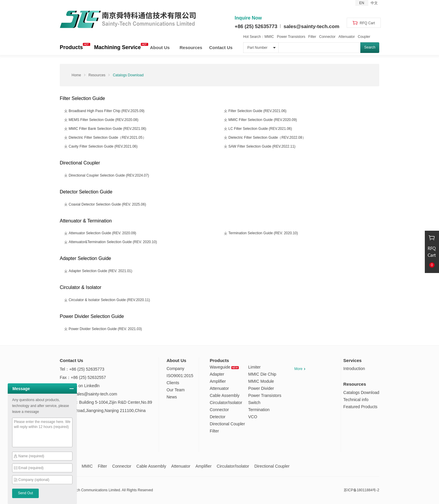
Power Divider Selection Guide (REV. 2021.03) (105, 329)
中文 (374, 3)
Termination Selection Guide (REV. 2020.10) (263, 233)
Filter (312, 37)
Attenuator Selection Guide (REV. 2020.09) (102, 233)
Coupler (364, 37)
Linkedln (92, 386)
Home (76, 75)
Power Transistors (291, 37)
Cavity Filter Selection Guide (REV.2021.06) (103, 146)
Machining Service (117, 47)
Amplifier (218, 381)
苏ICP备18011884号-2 (361, 490)
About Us (160, 47)
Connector (327, 37)
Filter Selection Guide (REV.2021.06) (257, 111)
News (172, 397)
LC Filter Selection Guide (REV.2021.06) (260, 129)
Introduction (354, 369)
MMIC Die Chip (262, 374)
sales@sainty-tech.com (311, 26)
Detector (218, 417)
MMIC (269, 37)
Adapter (217, 374)
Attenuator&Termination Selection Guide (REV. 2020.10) (113, 242)
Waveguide (224, 367)
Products (71, 47)
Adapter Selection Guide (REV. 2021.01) (100, 271)
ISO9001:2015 (180, 376)
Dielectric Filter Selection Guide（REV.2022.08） (267, 138)
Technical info (356, 400)
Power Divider (261, 388)
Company (175, 369)
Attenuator (347, 37)
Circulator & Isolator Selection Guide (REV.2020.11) (109, 300)
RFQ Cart (364, 23)
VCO (253, 417)
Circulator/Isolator (226, 403)
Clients (173, 383)
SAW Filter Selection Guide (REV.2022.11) (262, 146)
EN (362, 3)
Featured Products (360, 407)
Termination (259, 410)
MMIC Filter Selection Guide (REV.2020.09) (263, 120)
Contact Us (221, 47)
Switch (254, 403)
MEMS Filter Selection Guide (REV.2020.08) (104, 120)
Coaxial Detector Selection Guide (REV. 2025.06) (107, 204)
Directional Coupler (227, 424)
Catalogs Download (128, 75)
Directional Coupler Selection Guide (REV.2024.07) (109, 175)
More (300, 369)
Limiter (254, 367)
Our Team (176, 390)
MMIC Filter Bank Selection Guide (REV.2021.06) (107, 129)
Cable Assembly (225, 395)
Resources (191, 47)
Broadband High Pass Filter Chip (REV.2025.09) (106, 111)
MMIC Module (261, 381)
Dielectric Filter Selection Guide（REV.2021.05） (107, 138)
